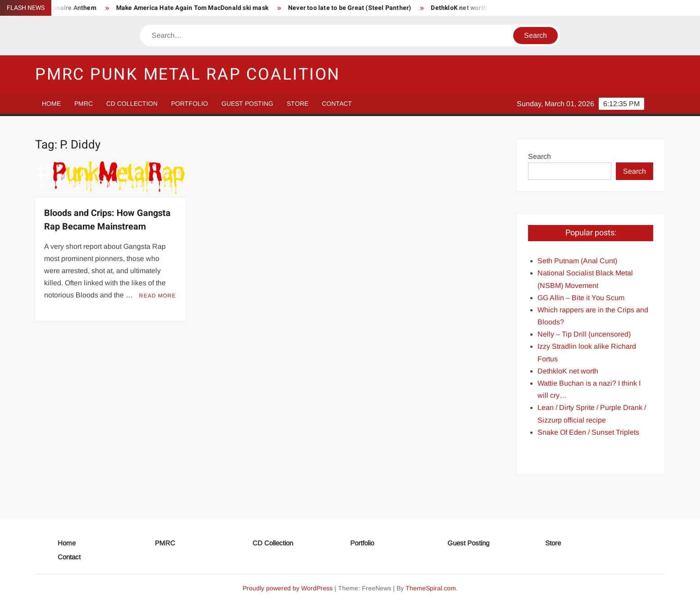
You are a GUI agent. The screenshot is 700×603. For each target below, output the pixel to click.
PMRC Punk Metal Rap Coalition (188, 74)
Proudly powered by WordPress (288, 588)
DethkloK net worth (463, 8)
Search (540, 156)
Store (298, 103)
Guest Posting (247, 103)
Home (51, 103)
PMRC (84, 103)
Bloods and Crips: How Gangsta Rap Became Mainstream (107, 220)
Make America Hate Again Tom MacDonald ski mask (195, 8)
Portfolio (190, 103)
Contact (337, 103)
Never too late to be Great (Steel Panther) (353, 8)
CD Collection (132, 103)
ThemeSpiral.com (431, 588)
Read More (158, 296)
